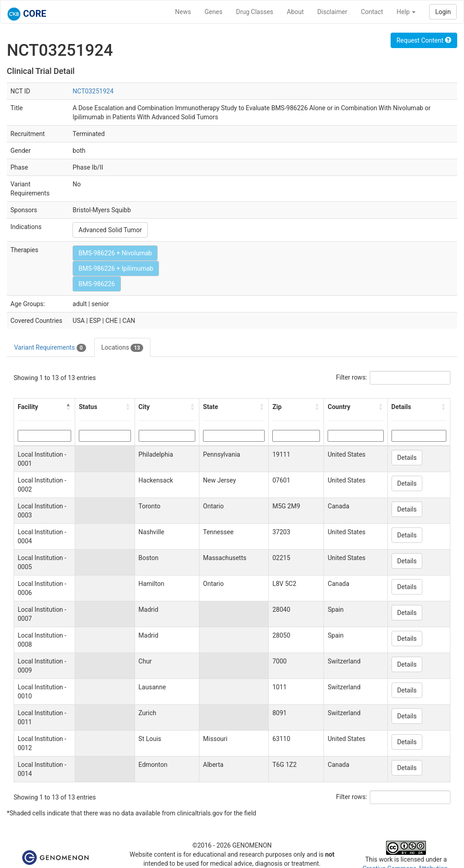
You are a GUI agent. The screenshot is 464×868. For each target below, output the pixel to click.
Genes (214, 12)
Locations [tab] (123, 348)
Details (407, 458)
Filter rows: (352, 377)
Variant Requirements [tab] (50, 348)
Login (443, 12)
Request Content (424, 40)
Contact (372, 12)
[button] (68, 407)
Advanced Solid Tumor (110, 230)
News (183, 12)
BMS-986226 (97, 284)
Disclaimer (332, 12)
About (295, 12)
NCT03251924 (93, 91)
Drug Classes (255, 12)
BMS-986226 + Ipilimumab (116, 268)
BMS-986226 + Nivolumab (115, 253)
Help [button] (406, 12)
